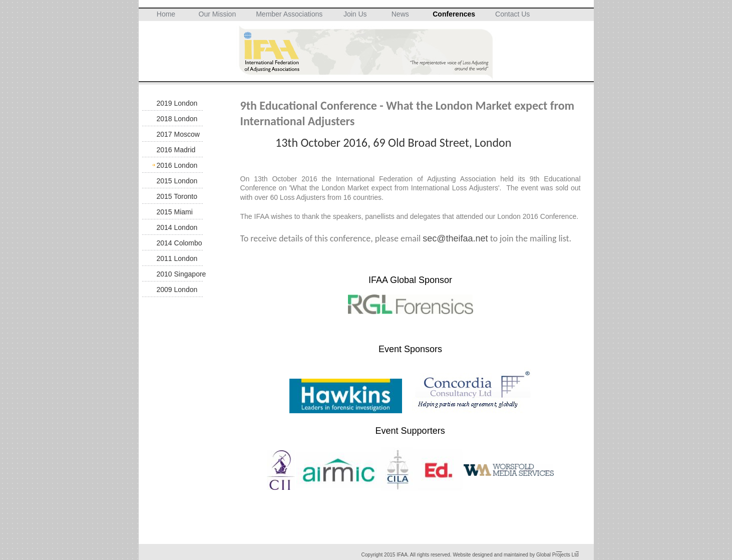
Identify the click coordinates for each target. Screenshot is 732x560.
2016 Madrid (176, 150)
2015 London (177, 181)
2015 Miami (175, 212)
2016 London (177, 165)
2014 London (177, 227)
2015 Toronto (177, 196)
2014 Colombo (179, 243)
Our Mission (218, 14)
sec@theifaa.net (455, 238)
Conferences (454, 14)
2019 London (177, 103)
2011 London (177, 258)
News (400, 14)
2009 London (177, 290)
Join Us (355, 14)
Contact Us (512, 14)
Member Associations (289, 14)
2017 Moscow (178, 134)
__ (559, 549)
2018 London (177, 119)
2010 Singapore (181, 274)
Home (166, 14)
